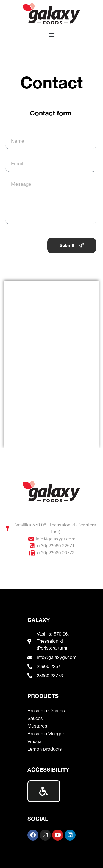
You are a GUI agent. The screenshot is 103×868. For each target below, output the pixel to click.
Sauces (35, 718)
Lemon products (45, 749)
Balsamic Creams (46, 711)
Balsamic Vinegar (46, 734)
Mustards (37, 726)
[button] (51, 34)
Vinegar (35, 741)
